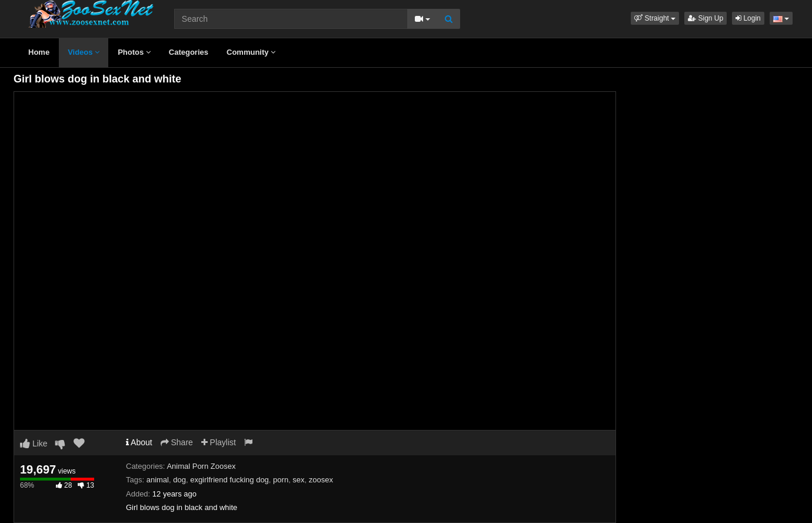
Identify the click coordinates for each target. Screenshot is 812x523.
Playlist (219, 442)
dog (179, 480)
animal (158, 480)
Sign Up (705, 18)
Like (34, 443)
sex (298, 480)
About (139, 442)
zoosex (321, 480)
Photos (134, 52)
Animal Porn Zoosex (201, 466)
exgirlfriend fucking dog (229, 480)
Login (748, 18)
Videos (84, 52)
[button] (655, 18)
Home (39, 52)
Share (177, 442)
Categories (189, 52)
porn (281, 480)
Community (251, 52)
